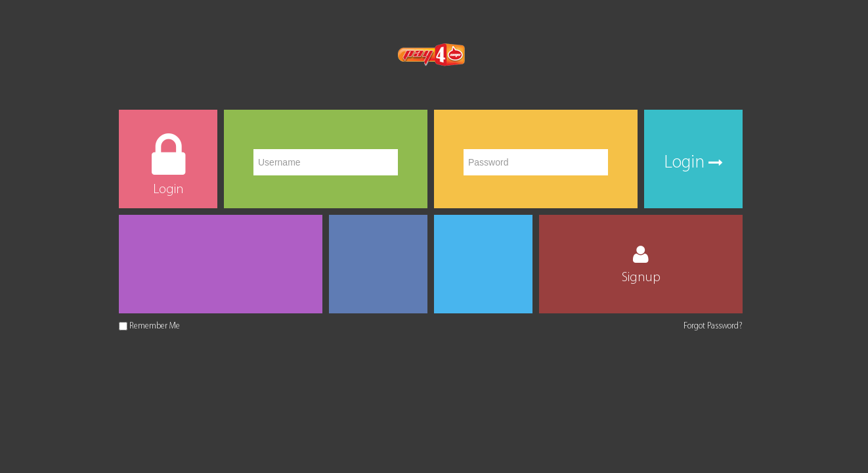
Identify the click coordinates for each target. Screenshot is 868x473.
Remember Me (155, 326)
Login (693, 163)
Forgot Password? (713, 326)
